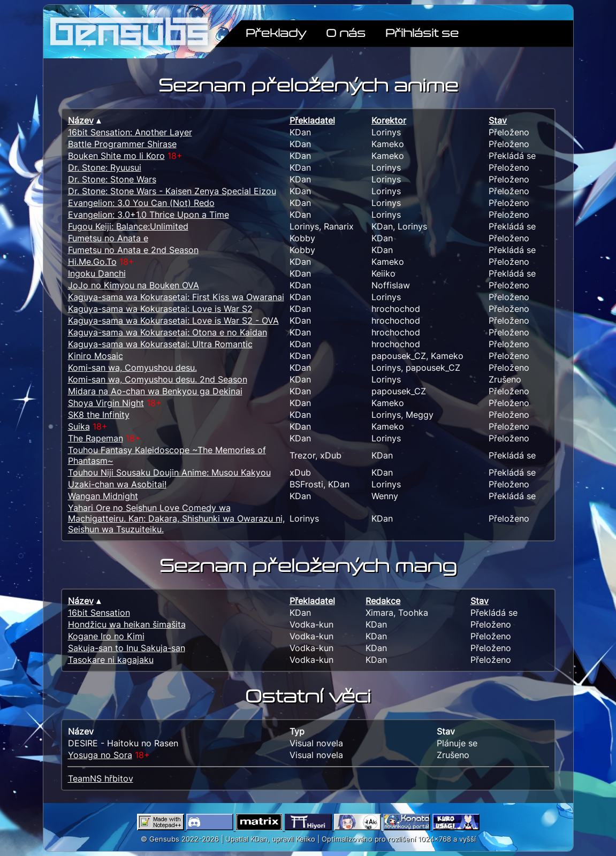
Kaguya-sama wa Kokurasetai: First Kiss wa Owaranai (176, 297)
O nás (346, 32)
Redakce (383, 601)
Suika (79, 426)
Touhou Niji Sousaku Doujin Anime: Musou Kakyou (169, 472)
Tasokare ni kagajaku (111, 660)
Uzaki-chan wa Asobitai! (117, 484)
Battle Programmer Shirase (122, 144)
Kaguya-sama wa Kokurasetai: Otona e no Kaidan (168, 332)
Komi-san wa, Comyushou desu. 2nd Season (158, 379)
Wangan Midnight (103, 496)
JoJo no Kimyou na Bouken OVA (134, 285)
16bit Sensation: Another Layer (130, 132)
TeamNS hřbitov (101, 778)
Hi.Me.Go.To (92, 262)
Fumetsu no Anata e (108, 238)
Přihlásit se (422, 32)
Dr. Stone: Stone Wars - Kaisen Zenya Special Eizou (172, 191)
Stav (498, 120)
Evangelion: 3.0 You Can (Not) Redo (141, 203)
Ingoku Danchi (97, 273)
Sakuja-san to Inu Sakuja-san (127, 648)
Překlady (276, 32)
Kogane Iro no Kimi (106, 636)
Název (81, 120)
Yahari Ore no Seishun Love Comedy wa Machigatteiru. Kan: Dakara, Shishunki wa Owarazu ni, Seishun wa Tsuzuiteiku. (176, 518)
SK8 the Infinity (99, 415)
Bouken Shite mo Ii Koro (116, 156)
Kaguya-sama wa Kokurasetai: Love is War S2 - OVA (173, 320)
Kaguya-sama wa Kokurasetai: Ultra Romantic (160, 344)
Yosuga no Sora (100, 755)
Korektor (389, 120)
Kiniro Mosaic (96, 356)
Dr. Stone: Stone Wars (112, 179)
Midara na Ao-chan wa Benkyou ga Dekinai (155, 391)
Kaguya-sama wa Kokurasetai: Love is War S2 (160, 309)
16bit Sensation (99, 613)
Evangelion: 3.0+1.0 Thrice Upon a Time (149, 215)
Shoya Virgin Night (106, 403)
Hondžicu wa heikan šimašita (127, 624)
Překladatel (312, 120)
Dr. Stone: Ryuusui (105, 167)
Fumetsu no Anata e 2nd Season (133, 250)
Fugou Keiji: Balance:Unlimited (128, 226)
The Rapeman (96, 438)
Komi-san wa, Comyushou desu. (132, 368)
